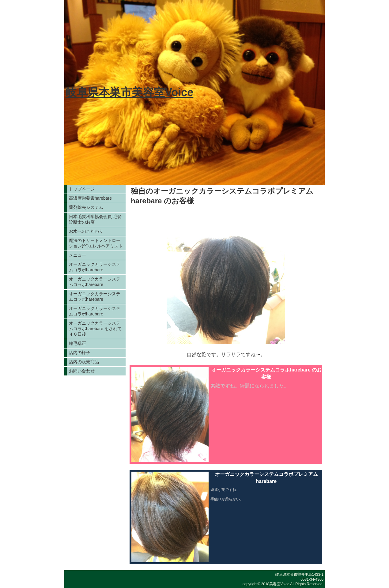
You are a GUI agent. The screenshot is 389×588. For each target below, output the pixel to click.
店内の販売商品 (84, 362)
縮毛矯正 (77, 343)
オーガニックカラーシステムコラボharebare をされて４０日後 (95, 329)
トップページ (82, 189)
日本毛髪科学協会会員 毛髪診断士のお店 (95, 219)
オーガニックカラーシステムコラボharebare (95, 267)
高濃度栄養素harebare (90, 198)
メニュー (77, 255)
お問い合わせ (82, 371)
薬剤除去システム (86, 207)
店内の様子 (80, 352)
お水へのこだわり (86, 231)
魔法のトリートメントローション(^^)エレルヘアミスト (96, 243)
